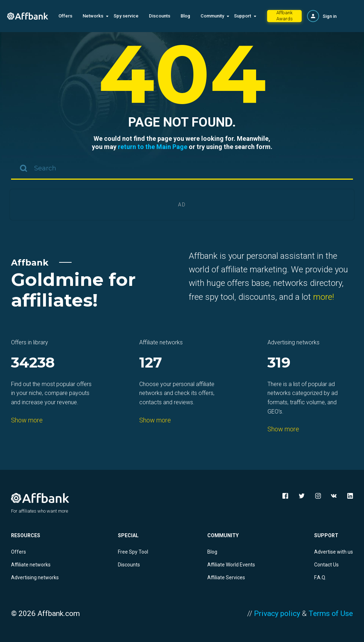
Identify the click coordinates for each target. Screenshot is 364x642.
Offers (65, 16)
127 (151, 363)
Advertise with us (334, 552)
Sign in (330, 16)
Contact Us (326, 565)
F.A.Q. (320, 577)
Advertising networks (35, 577)
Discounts (160, 16)
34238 (33, 363)
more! (324, 297)
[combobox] (182, 169)
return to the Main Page (153, 147)
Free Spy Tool (133, 552)
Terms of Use (331, 613)
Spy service (126, 16)
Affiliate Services (226, 577)
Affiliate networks (31, 565)
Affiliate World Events (231, 565)
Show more (27, 420)
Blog (185, 16)
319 (279, 363)
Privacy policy (277, 613)
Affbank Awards (285, 16)
